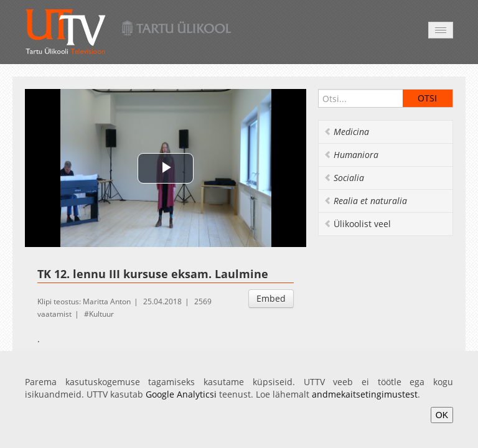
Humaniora (351, 155)
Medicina (346, 132)
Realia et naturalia (365, 201)
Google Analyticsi (181, 394)
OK (442, 415)
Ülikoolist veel (357, 224)
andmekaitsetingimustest (365, 394)
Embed (271, 298)
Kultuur (101, 314)
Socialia (344, 178)
